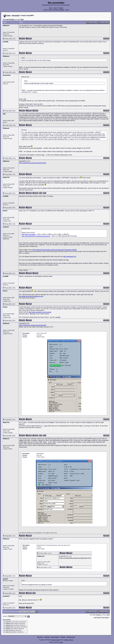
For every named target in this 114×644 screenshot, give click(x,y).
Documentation (55, 637)
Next (22, 19)
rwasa (61, 642)
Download (47, 637)
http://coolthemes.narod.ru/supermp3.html (33, 163)
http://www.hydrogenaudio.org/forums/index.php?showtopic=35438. (55, 250)
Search (55, 8)
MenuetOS (16, 15)
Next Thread (105, 617)
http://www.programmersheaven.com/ (31, 296)
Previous (12, 19)
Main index (40, 637)
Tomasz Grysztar (55, 640)
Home (51, 8)
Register (61, 8)
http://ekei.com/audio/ (29, 234)
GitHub (66, 640)
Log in (67, 10)
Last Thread (97, 617)
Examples (63, 637)
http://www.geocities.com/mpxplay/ (40, 312)
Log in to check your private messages (54, 10)
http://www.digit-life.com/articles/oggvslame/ (36, 236)
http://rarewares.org (70, 256)
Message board (71, 637)
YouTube (71, 640)
